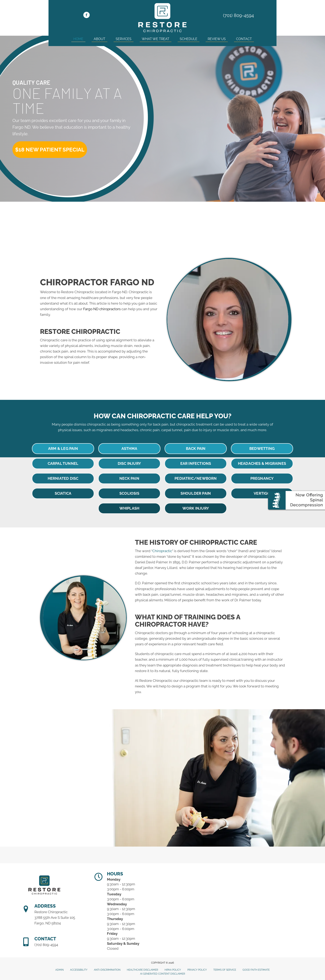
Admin (59, 970)
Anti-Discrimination (107, 970)
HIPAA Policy (173, 970)
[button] (50, 150)
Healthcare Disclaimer (142, 970)
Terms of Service (225, 970)
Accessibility (79, 970)
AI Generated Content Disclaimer (163, 974)
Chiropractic (162, 551)
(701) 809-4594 (238, 15)
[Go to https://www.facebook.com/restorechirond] (86, 16)
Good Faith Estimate (256, 970)
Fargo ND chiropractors (102, 309)
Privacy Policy (197, 970)
